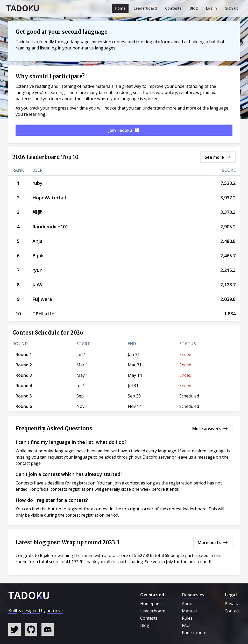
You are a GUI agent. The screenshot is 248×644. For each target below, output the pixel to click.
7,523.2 (228, 183)
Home (120, 8)
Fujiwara (42, 299)
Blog (194, 8)
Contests (173, 8)
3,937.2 (228, 198)
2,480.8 (228, 241)
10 (18, 314)
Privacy (232, 604)
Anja (38, 241)
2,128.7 (228, 285)
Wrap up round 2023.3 (91, 542)
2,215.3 (228, 270)
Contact (232, 611)
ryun (37, 270)
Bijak (38, 256)
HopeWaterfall (49, 198)
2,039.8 (228, 299)
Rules (187, 618)
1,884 (230, 314)
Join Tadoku (124, 130)
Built (13, 611)
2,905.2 (228, 227)
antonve (55, 611)
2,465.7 (228, 256)
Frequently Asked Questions (54, 428)
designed (31, 611)
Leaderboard (145, 8)
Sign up (232, 8)
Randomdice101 (50, 227)
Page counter (195, 633)
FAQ (186, 625)
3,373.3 (228, 212)
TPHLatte (43, 314)
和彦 (37, 212)
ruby (37, 183)
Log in (211, 8)
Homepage (151, 604)
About (188, 604)
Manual (189, 611)
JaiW (37, 285)
